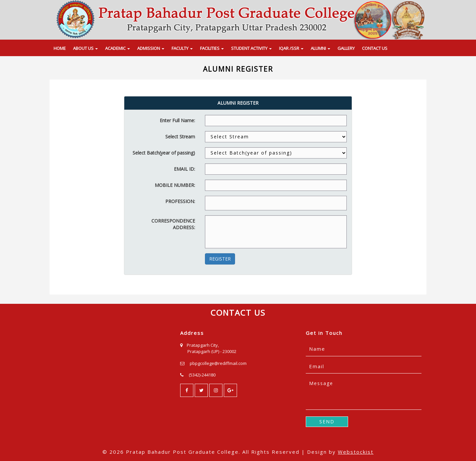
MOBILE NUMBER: (175, 185)
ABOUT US (85, 48)
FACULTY (182, 48)
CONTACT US (375, 48)
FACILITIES (212, 48)
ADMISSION (151, 48)
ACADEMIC (118, 48)
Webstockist (356, 452)
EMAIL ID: (184, 169)
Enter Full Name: (177, 120)
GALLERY (346, 48)
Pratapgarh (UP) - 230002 (212, 351)
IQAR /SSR (291, 48)
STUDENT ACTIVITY (251, 48)
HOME (60, 48)
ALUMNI (320, 48)
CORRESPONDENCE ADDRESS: (173, 224)
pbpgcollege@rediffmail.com (218, 363)
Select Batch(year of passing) (164, 153)
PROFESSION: (180, 201)
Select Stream (180, 137)
